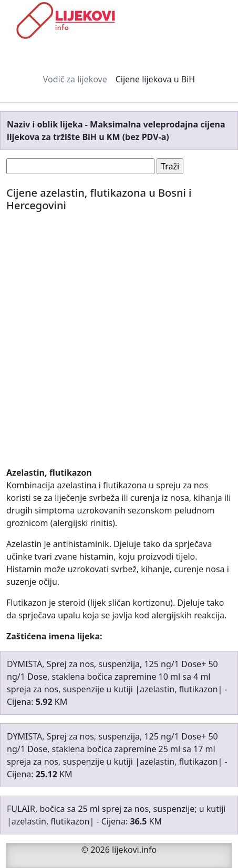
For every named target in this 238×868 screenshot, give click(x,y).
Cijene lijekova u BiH (155, 79)
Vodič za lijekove (75, 79)
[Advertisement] (119, 347)
